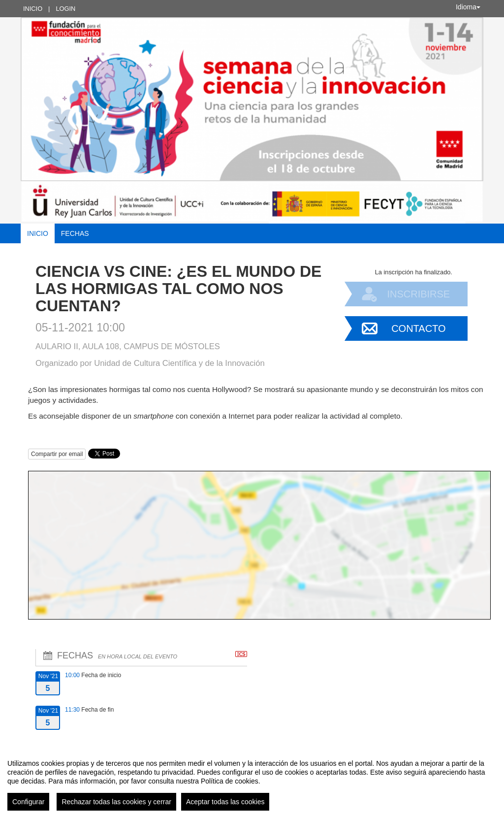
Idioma (468, 7)
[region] (252, 781)
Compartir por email (57, 454)
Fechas (75, 233)
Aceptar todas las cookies (225, 802)
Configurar (28, 802)
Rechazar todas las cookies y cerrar (116, 802)
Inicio (33, 9)
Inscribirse (418, 294)
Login (65, 9)
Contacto (418, 328)
